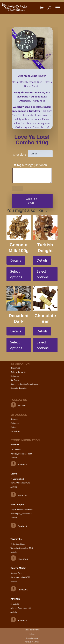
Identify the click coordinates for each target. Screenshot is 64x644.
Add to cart (32, 201)
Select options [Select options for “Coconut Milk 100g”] (16, 274)
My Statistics (15, 431)
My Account (15, 423)
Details (16, 260)
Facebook (22, 406)
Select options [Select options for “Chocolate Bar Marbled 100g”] (43, 345)
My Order (14, 427)
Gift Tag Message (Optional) (29, 165)
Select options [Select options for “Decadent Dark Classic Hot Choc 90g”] (16, 345)
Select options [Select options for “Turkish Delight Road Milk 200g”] (43, 274)
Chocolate (19, 155)
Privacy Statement (32, 638)
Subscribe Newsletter (19, 388)
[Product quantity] (17, 189)
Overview (14, 419)
